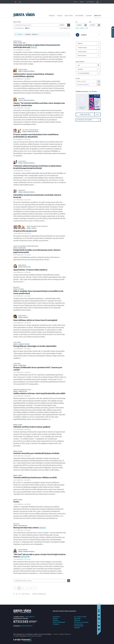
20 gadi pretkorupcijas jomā (25, 231)
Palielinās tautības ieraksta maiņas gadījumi (32, 427)
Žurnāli (55, 619)
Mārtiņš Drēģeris (23, 550)
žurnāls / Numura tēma (19, 43)
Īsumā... (17, 502)
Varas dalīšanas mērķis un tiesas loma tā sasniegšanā (35, 320)
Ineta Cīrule (26, 130)
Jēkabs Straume (31, 226)
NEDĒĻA (77, 28)
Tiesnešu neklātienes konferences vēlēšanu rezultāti (35, 477)
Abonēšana (56, 617)
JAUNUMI (89, 16)
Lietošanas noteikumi (81, 622)
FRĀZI (28, 28)
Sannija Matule (17, 41)
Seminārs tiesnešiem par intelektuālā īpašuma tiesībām (36, 453)
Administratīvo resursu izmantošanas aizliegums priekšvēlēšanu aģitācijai (34, 75)
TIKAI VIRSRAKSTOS (19, 28)
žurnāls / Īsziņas (18, 425)
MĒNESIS (82, 28)
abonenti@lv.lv (30, 617)
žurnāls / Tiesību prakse (20, 365)
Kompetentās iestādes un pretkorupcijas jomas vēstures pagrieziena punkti (37, 251)
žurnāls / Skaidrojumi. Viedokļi (26, 71)
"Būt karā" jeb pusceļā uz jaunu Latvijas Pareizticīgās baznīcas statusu (40, 556)
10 (14, 594)
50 (20, 594)
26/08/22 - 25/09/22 (31, 34)
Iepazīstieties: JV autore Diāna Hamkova (30, 270)
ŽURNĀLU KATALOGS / (86, 91)
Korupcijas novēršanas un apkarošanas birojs (26, 246)
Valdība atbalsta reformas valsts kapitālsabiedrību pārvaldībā (39, 393)
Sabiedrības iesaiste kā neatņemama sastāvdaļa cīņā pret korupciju (37, 196)
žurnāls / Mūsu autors (24, 267)
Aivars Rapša (22, 190)
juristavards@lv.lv (27, 626)
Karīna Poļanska (23, 69)
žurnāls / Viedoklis (31, 228)
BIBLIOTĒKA (69, 16)
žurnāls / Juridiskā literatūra (21, 344)
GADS (87, 28)
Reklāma (56, 620)
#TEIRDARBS (79, 16)
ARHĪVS (96, 16)
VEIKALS (60, 16)
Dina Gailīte (16, 287)
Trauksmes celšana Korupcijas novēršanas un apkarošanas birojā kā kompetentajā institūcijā (37, 167)
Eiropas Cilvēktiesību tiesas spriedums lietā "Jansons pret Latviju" (38, 369)
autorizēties (91, 2)
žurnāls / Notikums (19, 289)
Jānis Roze (45, 226)
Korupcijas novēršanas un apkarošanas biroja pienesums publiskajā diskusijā (37, 46)
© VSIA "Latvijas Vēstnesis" (62, 634)
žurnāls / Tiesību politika (20, 391)
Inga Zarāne (21, 98)
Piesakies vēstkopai (88, 120)
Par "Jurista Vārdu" (80, 617)
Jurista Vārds (17, 342)
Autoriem (77, 620)
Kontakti (77, 628)
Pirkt (76, 2)
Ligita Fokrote (22, 161)
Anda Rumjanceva (34, 130)
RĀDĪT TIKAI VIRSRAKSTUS (39, 594)
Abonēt (82, 2)
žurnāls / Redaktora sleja (20, 526)
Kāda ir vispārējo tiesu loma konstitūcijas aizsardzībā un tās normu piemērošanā (38, 292)
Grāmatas (56, 624)
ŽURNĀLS (52, 16)
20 (17, 594)
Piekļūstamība (79, 626)
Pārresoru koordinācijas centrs (22, 390)
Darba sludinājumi (59, 622)
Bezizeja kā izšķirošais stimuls (26, 528)
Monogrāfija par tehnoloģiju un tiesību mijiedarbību (35, 346)
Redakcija (77, 619)
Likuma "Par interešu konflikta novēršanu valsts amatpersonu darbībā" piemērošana (39, 104)
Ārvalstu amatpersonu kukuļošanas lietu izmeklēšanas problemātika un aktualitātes (36, 136)
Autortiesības (79, 624)
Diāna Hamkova (22, 265)
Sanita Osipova (22, 316)
